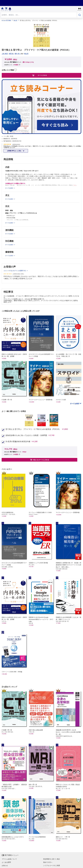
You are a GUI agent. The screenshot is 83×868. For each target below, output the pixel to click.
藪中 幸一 (18, 54)
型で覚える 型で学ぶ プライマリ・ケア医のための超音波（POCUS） (33, 429)
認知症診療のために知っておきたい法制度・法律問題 (26, 435)
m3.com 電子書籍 (6, 20)
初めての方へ (48, 862)
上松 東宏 (5, 54)
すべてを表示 (75, 404)
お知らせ (5, 866)
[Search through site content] (39, 15)
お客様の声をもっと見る (14, 151)
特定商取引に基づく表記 (52, 859)
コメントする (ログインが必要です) (15, 271)
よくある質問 (6, 862)
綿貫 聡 (11, 54)
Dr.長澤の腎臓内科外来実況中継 (18, 442)
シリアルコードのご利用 (52, 866)
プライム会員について (9, 859)
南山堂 (15, 20)
